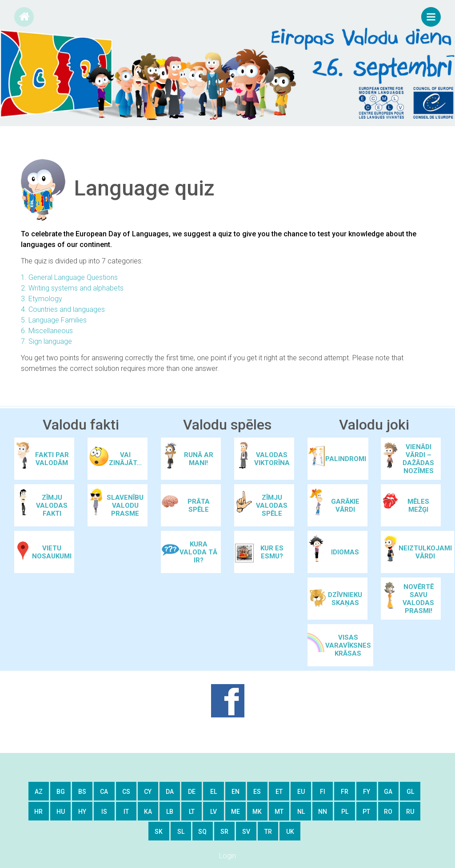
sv (246, 832)
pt (366, 812)
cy (148, 792)
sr (224, 832)
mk (257, 812)
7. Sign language (46, 341)
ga (388, 792)
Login (227, 856)
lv (214, 812)
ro (388, 812)
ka (148, 812)
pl (345, 812)
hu (61, 812)
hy (82, 812)
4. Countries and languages (63, 309)
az (39, 792)
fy (367, 792)
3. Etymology (42, 299)
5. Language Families (54, 320)
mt (279, 812)
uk (290, 832)
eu (301, 792)
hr (38, 812)
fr (345, 792)
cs (126, 792)
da (170, 792)
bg (61, 792)
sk (159, 832)
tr (268, 832)
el (214, 792)
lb (170, 812)
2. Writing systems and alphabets (72, 288)
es (257, 792)
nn (323, 812)
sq (202, 832)
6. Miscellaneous (47, 331)
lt (192, 812)
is (104, 812)
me (235, 812)
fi (323, 792)
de (192, 792)
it (126, 812)
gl (410, 792)
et (279, 792)
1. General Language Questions (69, 277)
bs (82, 792)
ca (104, 792)
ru (410, 812)
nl (301, 812)
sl (181, 832)
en (235, 792)
